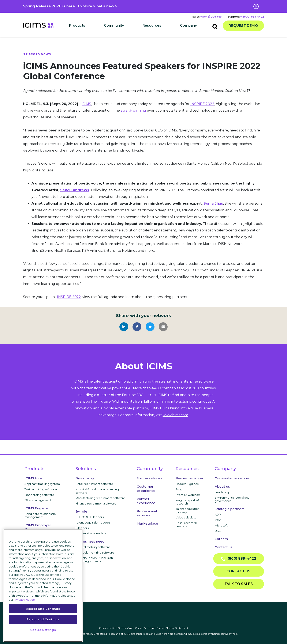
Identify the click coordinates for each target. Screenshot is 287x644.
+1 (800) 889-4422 (252, 17)
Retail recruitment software (94, 484)
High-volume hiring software (95, 552)
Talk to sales (239, 584)
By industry (85, 478)
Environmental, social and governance (232, 499)
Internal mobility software (93, 547)
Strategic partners (230, 509)
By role (81, 511)
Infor (218, 520)
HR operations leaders (91, 533)
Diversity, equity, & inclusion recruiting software (94, 559)
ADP (218, 514)
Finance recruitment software (96, 503)
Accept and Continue (43, 609)
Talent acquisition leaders (93, 522)
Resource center (190, 478)
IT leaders (82, 528)
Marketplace (147, 523)
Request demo (243, 26)
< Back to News (37, 54)
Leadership (222, 492)
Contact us (224, 547)
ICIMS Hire (33, 478)
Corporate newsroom (232, 478)
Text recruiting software (41, 489)
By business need (90, 541)
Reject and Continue (43, 619)
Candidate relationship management (40, 515)
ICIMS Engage (36, 508)
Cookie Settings (144, 628)
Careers (221, 539)
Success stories (149, 478)
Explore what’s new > (98, 6)
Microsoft (221, 525)
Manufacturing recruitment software (100, 498)
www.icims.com (175, 415)
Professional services (147, 513)
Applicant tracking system (42, 484)
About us (222, 486)
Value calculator (187, 517)
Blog (179, 489)
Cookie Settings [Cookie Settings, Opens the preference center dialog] (43, 630)
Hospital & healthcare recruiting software (97, 491)
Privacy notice (108, 628)
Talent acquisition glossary (188, 510)
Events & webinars (188, 495)
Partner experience (146, 501)
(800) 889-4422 (239, 559)
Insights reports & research (187, 502)
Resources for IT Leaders (187, 525)
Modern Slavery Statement (172, 628)
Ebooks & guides (187, 484)
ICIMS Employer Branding (38, 527)
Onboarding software (39, 495)
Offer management (38, 500)
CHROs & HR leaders (90, 517)
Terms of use (126, 628)
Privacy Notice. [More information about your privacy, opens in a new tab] (25, 600)
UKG (218, 531)
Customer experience (146, 488)
